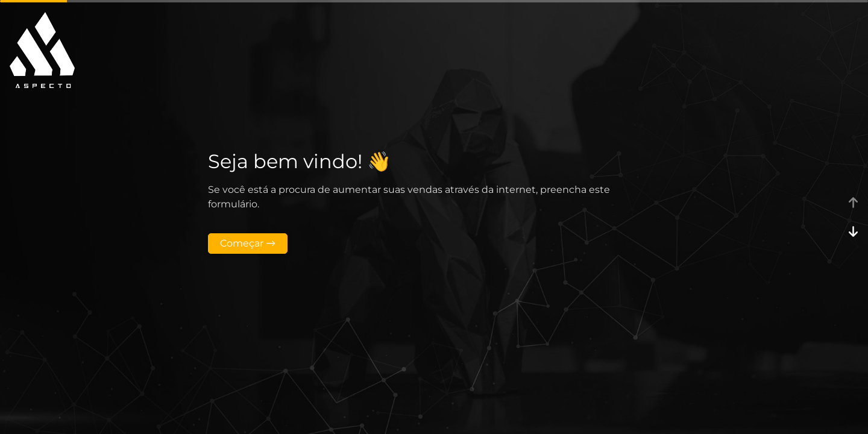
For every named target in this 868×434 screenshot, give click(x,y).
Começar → (248, 243)
